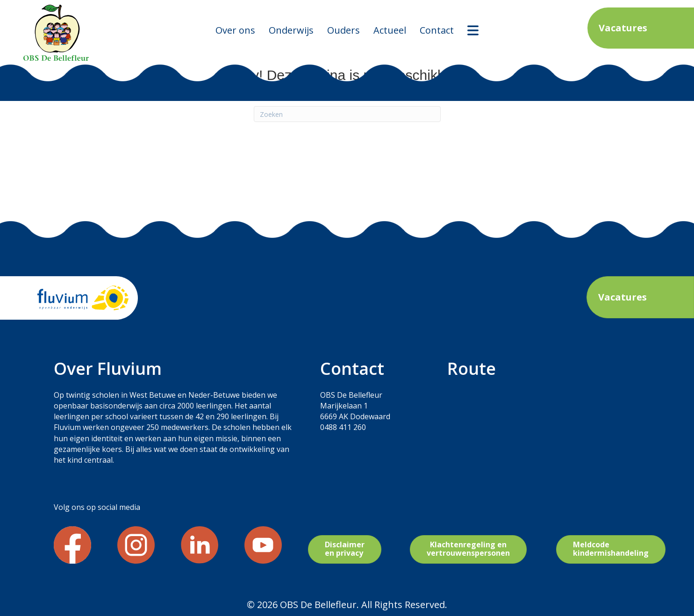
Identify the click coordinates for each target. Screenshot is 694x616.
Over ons (235, 30)
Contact (437, 30)
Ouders (343, 30)
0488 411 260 (343, 427)
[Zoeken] (347, 114)
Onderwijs (291, 30)
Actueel (390, 30)
